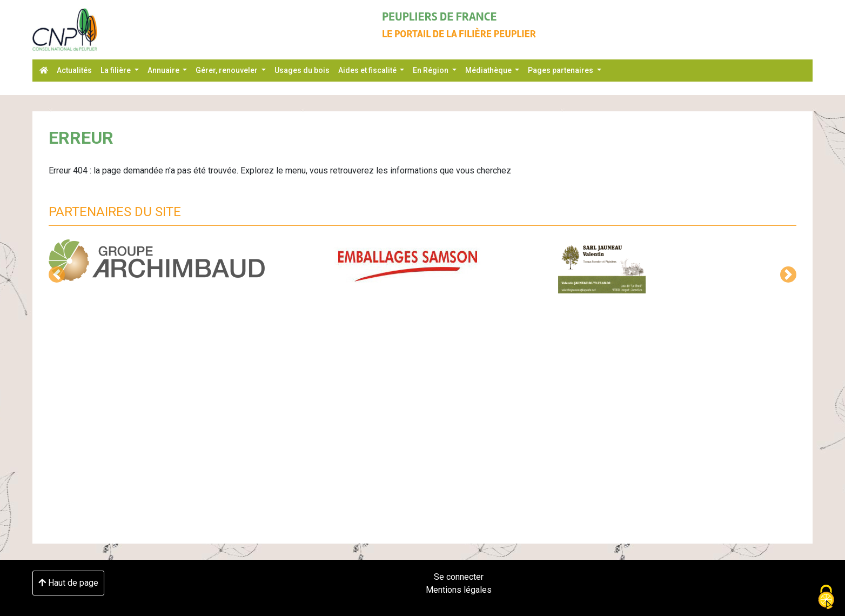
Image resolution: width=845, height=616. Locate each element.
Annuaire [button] (164, 70)
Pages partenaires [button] (561, 70)
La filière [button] (116, 70)
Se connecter (459, 577)
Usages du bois (302, 70)
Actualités (74, 70)
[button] (57, 274)
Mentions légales (459, 590)
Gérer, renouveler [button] (227, 70)
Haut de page (68, 583)
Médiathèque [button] (489, 70)
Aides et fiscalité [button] (368, 70)
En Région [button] (431, 70)
